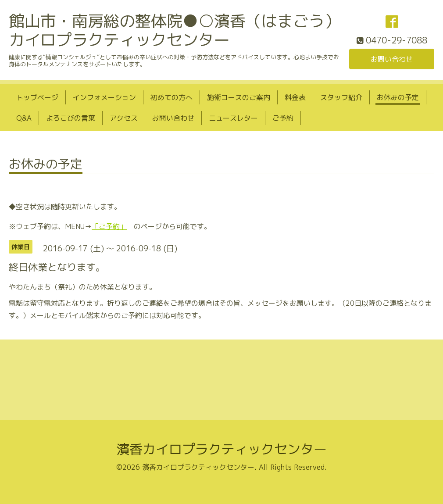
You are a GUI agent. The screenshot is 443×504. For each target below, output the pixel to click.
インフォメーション (104, 97)
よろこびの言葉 (71, 118)
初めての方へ (171, 97)
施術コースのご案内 (239, 97)
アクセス (124, 118)
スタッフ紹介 (341, 97)
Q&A (24, 118)
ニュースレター (233, 118)
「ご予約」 (109, 226)
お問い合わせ (392, 59)
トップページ (37, 97)
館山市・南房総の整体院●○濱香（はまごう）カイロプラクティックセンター (175, 30)
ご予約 (283, 118)
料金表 (295, 97)
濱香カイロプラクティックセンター (221, 449)
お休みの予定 (398, 97)
